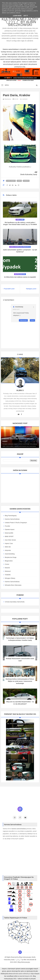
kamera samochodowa (19, 829)
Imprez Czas (9, 543)
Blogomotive (9, 561)
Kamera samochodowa (12, 582)
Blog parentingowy (11, 516)
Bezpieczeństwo (20, 274)
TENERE (8, 575)
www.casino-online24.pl (22, 974)
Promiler (7, 526)
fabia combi (20, 220)
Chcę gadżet (11, 181)
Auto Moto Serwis (10, 540)
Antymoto (8, 550)
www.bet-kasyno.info (26, 976)
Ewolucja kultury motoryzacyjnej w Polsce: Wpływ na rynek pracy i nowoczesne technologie (20, 681)
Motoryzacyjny (25, 962)
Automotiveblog (10, 554)
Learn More (17, 16)
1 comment (24, 99)
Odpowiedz (23, 320)
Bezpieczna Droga (11, 557)
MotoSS (7, 568)
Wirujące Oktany (10, 578)
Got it (26, 16)
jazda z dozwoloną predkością (20, 247)
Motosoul (8, 571)
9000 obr (8, 547)
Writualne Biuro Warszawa (13, 585)
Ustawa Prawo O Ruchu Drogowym (16, 523)
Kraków (26, 181)
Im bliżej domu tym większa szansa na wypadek (20, 277)
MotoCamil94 (9, 533)
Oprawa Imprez (10, 529)
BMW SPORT (9, 536)
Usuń (32, 320)
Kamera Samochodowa (12, 519)
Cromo (7, 564)
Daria (19, 181)
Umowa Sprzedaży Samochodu (15, 602)
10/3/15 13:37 (16, 309)
